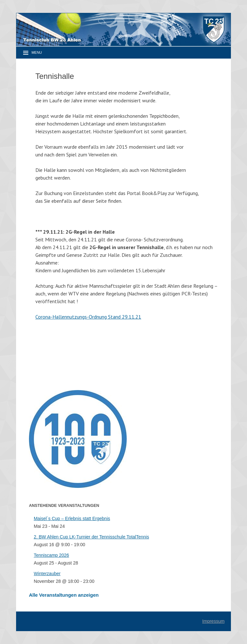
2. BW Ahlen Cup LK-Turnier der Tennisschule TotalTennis (91, 537)
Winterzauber (47, 574)
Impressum (213, 621)
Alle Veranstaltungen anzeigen (64, 595)
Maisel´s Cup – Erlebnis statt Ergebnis (72, 518)
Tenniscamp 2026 (51, 555)
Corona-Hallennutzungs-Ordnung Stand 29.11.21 (88, 317)
